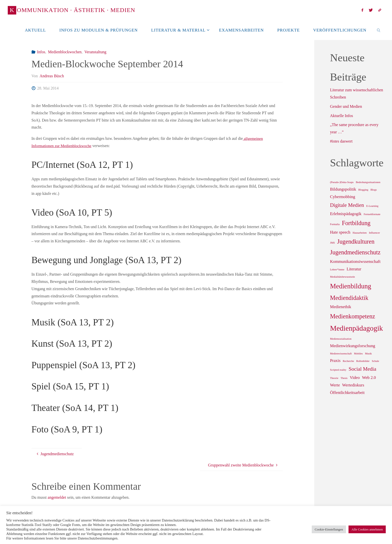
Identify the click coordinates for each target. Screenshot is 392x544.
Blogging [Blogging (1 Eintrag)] (363, 190)
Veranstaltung (95, 52)
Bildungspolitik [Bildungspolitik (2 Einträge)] (343, 189)
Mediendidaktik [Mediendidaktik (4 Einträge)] (349, 298)
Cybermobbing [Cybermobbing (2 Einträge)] (343, 197)
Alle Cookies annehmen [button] (367, 529)
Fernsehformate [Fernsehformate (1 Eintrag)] (372, 214)
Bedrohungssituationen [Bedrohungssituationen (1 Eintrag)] (368, 182)
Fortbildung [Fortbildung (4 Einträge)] (356, 223)
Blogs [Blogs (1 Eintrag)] (374, 190)
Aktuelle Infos (341, 116)
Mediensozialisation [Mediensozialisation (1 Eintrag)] (341, 339)
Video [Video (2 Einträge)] (355, 378)
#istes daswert (341, 141)
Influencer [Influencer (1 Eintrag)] (374, 233)
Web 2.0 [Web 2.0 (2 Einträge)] (369, 378)
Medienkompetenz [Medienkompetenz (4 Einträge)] (352, 316)
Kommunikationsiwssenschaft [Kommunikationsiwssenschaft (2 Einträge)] (355, 261)
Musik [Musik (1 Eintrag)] (368, 354)
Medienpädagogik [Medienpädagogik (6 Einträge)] (356, 328)
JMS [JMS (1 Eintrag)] (332, 243)
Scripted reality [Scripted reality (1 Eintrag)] (338, 370)
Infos (41, 52)
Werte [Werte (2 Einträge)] (335, 385)
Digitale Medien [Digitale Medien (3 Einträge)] (347, 205)
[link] (378, 30)
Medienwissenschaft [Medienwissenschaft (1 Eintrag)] (341, 354)
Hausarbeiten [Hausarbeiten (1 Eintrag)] (359, 233)
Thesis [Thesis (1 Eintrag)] (344, 378)
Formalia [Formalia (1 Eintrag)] (335, 224)
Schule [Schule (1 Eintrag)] (375, 361)
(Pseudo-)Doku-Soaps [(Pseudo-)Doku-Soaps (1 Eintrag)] (342, 182)
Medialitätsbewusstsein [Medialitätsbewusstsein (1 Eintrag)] (342, 277)
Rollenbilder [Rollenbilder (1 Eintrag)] (363, 361)
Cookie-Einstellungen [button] (329, 529)
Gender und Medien (346, 106)
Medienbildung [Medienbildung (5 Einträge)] (351, 286)
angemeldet (57, 497)
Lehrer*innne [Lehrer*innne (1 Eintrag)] (337, 269)
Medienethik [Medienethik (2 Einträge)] (341, 307)
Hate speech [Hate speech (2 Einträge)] (340, 232)
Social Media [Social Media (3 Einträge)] (362, 369)
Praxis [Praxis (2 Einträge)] (335, 361)
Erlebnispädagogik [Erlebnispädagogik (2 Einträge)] (346, 214)
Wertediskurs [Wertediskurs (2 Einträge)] (353, 385)
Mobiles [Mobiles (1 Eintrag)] (358, 354)
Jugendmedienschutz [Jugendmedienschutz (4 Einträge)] (355, 252)
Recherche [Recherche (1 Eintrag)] (348, 361)
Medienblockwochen (65, 52)
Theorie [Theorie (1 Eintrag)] (334, 378)
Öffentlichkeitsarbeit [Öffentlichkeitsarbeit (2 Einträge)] (347, 393)
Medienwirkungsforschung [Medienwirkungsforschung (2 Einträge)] (353, 346)
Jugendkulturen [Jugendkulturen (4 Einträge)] (356, 241)
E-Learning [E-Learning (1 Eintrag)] (372, 206)
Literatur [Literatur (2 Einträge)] (354, 269)
